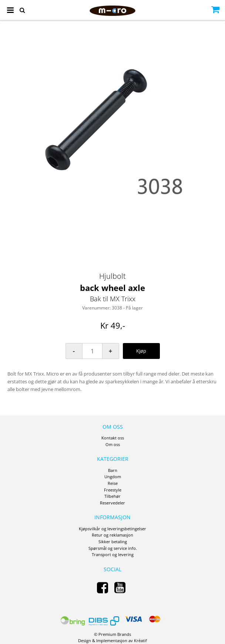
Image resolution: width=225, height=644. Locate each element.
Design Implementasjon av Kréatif (113, 640)
